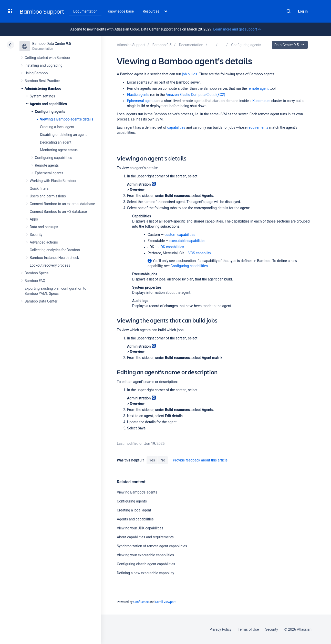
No (163, 460)
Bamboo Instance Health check (54, 258)
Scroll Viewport (165, 602)
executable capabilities (187, 241)
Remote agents (47, 165)
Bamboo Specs (37, 273)
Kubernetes (261, 101)
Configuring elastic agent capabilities (146, 564)
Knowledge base (121, 11)
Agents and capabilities (48, 104)
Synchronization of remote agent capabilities (152, 546)
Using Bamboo (36, 73)
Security (36, 235)
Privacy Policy (220, 629)
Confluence (141, 602)
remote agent (258, 88)
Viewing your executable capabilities (145, 555)
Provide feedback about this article (200, 460)
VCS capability (200, 253)
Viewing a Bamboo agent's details (67, 119)
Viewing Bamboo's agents (137, 492)
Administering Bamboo (43, 88)
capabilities (176, 127)
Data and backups (44, 227)
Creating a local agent (57, 127)
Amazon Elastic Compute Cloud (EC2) (195, 95)
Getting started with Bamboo (47, 58)
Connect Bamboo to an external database (62, 204)
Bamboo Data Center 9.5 (52, 44)
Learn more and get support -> (237, 29)
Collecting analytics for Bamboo (55, 250)
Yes (152, 460)
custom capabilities (180, 235)
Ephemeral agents (49, 173)
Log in (303, 11)
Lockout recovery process (50, 265)
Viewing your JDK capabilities (140, 528)
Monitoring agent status (59, 150)
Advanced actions (44, 242)
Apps (34, 219)
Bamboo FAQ (35, 281)
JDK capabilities (171, 247)
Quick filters (39, 188)
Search (289, 11)
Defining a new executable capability (146, 573)
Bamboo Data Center (41, 301)
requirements (258, 127)
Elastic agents (138, 95)
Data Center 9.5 (290, 45)
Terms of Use (248, 629)
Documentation (85, 11)
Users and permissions (48, 196)
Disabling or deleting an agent (63, 135)
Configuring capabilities (53, 158)
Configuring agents (50, 112)
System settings (42, 96)
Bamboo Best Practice (42, 81)
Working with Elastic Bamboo (53, 181)
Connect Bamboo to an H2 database (58, 212)
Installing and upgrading (44, 65)
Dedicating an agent (56, 142)
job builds (189, 74)
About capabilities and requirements (145, 537)
